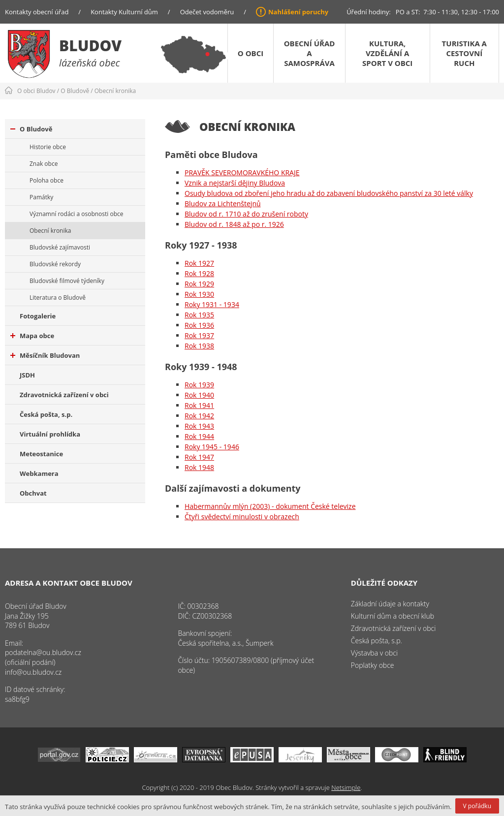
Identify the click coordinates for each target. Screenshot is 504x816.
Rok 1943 (199, 426)
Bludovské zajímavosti (60, 247)
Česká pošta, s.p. (46, 414)
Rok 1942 (199, 416)
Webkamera (39, 473)
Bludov (90, 46)
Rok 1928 (199, 273)
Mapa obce (32, 336)
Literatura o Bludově (58, 298)
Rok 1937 (199, 335)
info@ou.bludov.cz (33, 672)
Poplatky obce (373, 665)
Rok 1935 (199, 315)
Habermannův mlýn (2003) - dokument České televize (270, 506)
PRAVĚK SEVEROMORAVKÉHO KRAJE (242, 173)
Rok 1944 (199, 436)
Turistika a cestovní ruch (464, 53)
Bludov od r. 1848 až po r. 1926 (234, 224)
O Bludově (75, 91)
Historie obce (48, 147)
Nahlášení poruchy (298, 12)
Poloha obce (47, 180)
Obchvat (33, 493)
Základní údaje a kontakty (390, 604)
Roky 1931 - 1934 (212, 304)
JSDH (27, 375)
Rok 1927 (199, 263)
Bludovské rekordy (55, 264)
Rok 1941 (199, 405)
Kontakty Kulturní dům (124, 12)
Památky (41, 197)
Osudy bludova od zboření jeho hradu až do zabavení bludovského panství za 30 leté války (329, 193)
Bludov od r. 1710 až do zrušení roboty (246, 214)
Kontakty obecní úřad (37, 12)
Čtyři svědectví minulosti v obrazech (242, 517)
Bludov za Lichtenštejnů (223, 204)
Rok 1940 (199, 395)
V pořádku (477, 806)
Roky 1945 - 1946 (212, 447)
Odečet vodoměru (207, 12)
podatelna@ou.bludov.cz (43, 652)
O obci (251, 53)
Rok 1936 (199, 325)
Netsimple (346, 787)
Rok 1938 (199, 346)
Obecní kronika (115, 91)
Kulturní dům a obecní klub (393, 616)
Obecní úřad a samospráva (310, 53)
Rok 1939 (199, 385)
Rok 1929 (199, 284)
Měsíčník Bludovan (45, 355)
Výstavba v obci (374, 653)
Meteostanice (41, 454)
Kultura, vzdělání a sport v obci (387, 53)
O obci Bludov (36, 91)
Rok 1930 (199, 294)
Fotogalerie (38, 316)
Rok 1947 (199, 457)
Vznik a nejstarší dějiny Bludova (235, 183)
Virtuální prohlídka (50, 434)
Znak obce (44, 164)
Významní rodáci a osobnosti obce (77, 214)
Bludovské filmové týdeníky (67, 281)
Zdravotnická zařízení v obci (64, 395)
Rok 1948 (199, 467)
